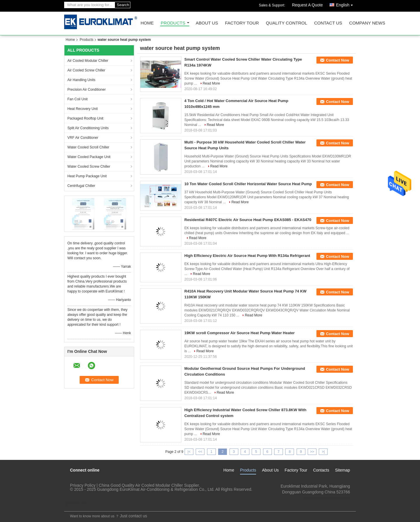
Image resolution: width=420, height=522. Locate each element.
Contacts (321, 470)
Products (173, 23)
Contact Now (338, 60)
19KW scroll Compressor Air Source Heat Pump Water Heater (239, 333)
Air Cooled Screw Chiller (86, 70)
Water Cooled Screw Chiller (89, 167)
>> (312, 452)
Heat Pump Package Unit (87, 176)
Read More (211, 83)
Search (123, 5)
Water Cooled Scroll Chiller (88, 147)
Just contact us (133, 516)
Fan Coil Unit (77, 99)
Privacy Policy (83, 485)
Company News (367, 23)
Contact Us (328, 23)
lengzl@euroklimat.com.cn (326, 498)
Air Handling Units (81, 80)
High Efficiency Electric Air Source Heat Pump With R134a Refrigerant (247, 256)
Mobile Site (76, 503)
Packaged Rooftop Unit (85, 118)
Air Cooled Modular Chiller (88, 61)
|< (189, 452)
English (346, 4)
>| (323, 452)
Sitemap (343, 470)
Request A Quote (307, 5)
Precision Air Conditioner (86, 90)
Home (147, 23)
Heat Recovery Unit (83, 109)
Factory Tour (242, 23)
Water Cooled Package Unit (89, 157)
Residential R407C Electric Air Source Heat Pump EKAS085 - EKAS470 (248, 220)
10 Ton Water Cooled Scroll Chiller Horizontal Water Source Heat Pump (248, 184)
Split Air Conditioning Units (88, 128)
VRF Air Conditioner (83, 138)
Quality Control (287, 23)
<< (200, 452)
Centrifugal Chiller (81, 186)
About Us (207, 23)
